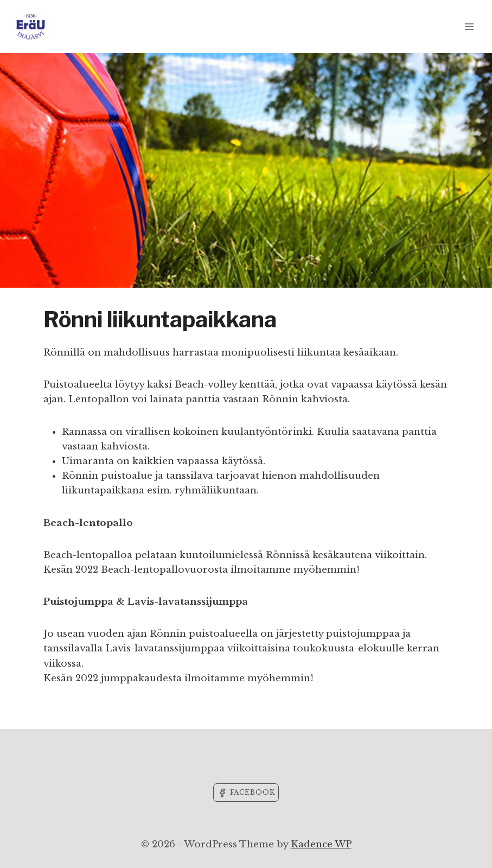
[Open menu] (469, 26)
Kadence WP (321, 844)
